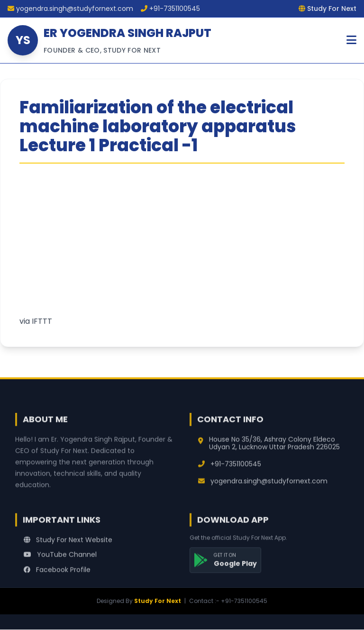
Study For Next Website (68, 543)
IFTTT (42, 321)
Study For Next (158, 601)
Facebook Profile (57, 573)
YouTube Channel (60, 558)
